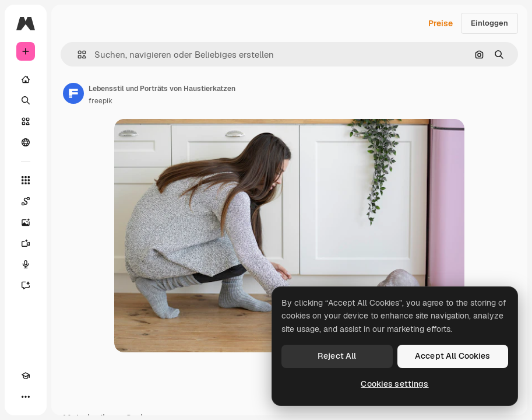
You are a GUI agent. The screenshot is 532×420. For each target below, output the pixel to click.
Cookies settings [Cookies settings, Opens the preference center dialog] (394, 384)
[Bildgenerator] (26, 222)
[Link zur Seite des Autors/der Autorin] (73, 93)
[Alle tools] (26, 180)
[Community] (26, 142)
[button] (77, 55)
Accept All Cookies (453, 356)
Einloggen (489, 23)
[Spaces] (26, 201)
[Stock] (26, 121)
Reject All (337, 356)
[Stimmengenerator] (26, 264)
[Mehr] (26, 397)
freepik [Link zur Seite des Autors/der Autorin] (101, 101)
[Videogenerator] (26, 243)
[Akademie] (26, 376)
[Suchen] (26, 100)
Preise (441, 23)
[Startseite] (26, 79)
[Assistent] (26, 285)
